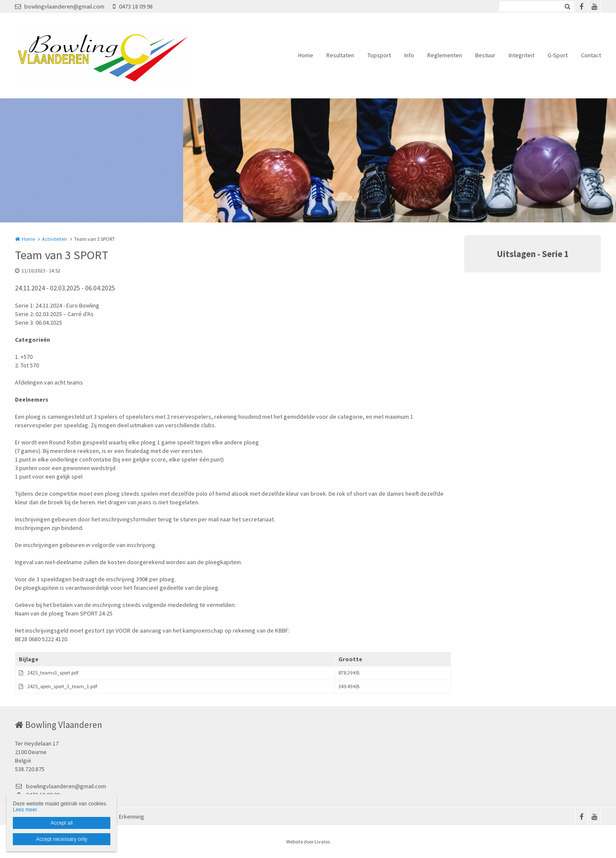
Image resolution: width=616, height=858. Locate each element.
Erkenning (132, 817)
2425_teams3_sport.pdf (53, 673)
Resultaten (340, 55)
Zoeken (567, 6)
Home (306, 55)
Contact (591, 55)
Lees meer (25, 810)
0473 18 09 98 (133, 6)
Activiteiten (55, 239)
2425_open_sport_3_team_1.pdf (62, 686)
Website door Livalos (308, 842)
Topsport (379, 55)
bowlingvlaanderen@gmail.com (60, 6)
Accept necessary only (62, 839)
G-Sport (558, 55)
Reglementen (445, 55)
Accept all (62, 823)
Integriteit (521, 55)
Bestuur (485, 55)
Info (409, 55)
